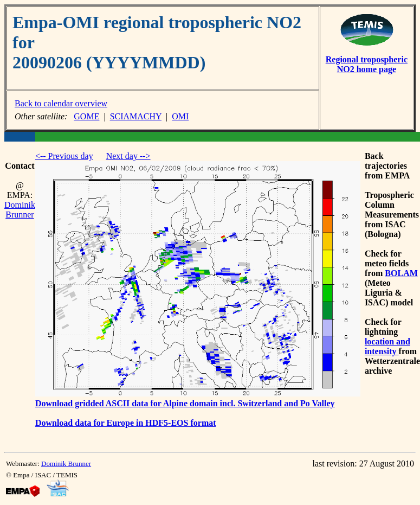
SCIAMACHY (136, 116)
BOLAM (401, 273)
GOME (86, 116)
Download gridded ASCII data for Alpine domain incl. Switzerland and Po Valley (185, 403)
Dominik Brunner (20, 210)
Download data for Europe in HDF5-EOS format (126, 423)
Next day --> (128, 156)
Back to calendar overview (61, 103)
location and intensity (387, 346)
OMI (180, 116)
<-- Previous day (64, 156)
